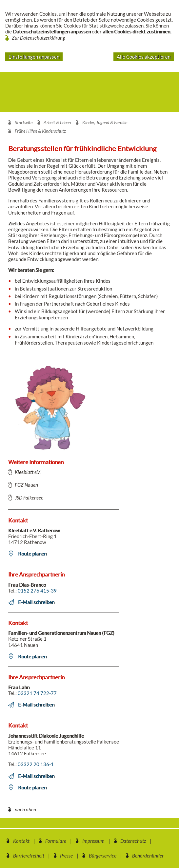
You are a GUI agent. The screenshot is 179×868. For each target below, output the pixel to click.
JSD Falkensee (29, 498)
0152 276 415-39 (37, 591)
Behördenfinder (148, 856)
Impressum (93, 841)
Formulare (56, 841)
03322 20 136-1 (36, 764)
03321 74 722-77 (37, 693)
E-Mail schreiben (36, 602)
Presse (66, 856)
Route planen (32, 554)
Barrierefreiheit (29, 856)
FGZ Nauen (26, 485)
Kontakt (21, 841)
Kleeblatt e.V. (28, 472)
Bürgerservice (103, 856)
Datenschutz (133, 841)
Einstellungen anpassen (34, 57)
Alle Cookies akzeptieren (144, 57)
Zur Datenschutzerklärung (38, 38)
